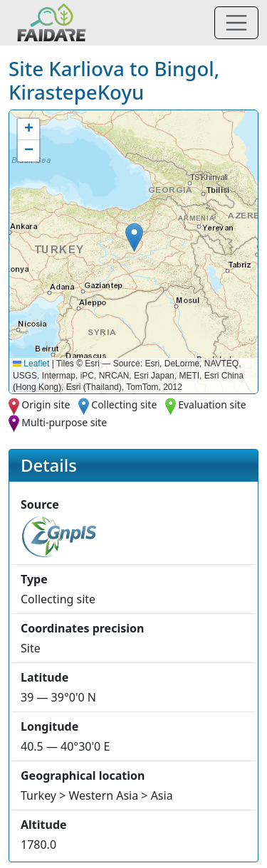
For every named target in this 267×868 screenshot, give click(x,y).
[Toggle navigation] (236, 23)
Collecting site (124, 404)
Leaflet (31, 364)
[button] (134, 237)
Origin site (46, 404)
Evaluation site (212, 404)
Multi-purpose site (64, 422)
